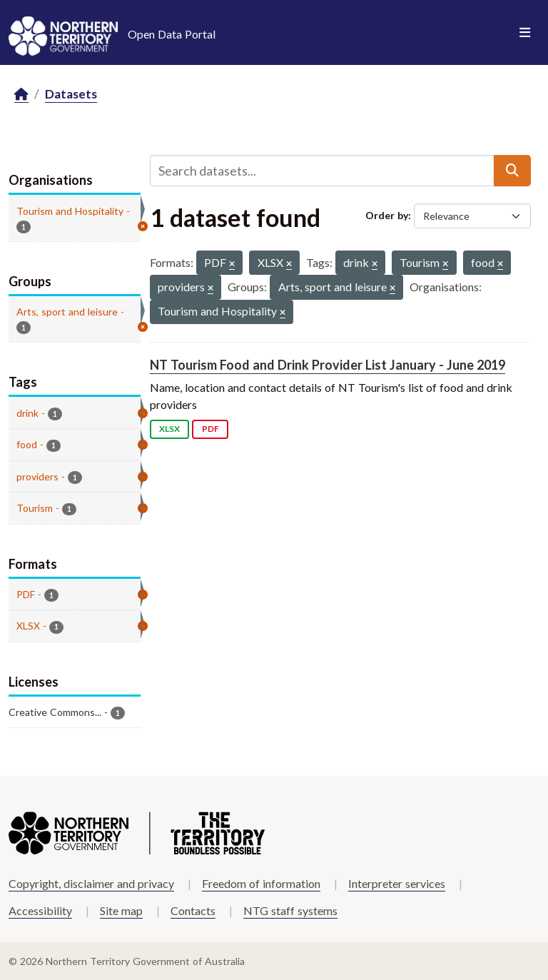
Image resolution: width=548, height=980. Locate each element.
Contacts (193, 910)
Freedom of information (261, 883)
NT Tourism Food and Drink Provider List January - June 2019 (328, 365)
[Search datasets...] (322, 171)
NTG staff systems (290, 910)
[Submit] (512, 171)
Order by (387, 215)
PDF (210, 429)
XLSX (169, 429)
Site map (121, 910)
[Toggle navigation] (525, 33)
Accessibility (40, 910)
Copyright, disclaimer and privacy (91, 883)
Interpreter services (397, 883)
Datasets (71, 94)
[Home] (21, 95)
